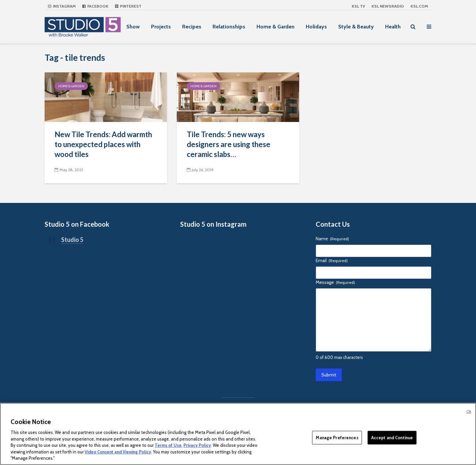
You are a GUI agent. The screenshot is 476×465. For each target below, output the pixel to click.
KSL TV (358, 6)
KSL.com (419, 6)
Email (332, 260)
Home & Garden (276, 27)
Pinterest (128, 6)
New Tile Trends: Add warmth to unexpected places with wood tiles (103, 144)
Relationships (229, 27)
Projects (161, 27)
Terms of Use (168, 445)
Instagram (62, 6)
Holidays (316, 27)
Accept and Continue (392, 437)
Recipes (192, 27)
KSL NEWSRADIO (388, 6)
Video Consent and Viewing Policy (118, 452)
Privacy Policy (197, 445)
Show (133, 27)
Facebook (95, 6)
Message (335, 282)
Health (393, 27)
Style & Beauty (356, 27)
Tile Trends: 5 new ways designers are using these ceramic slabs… (229, 144)
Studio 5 (72, 240)
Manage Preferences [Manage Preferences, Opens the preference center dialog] (337, 437)
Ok (469, 411)
